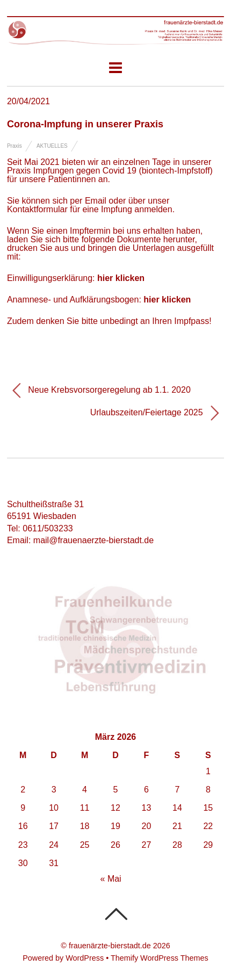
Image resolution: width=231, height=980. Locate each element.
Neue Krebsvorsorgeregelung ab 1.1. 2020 (102, 391)
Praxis (15, 146)
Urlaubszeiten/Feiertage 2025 (154, 413)
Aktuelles (52, 146)
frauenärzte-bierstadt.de (110, 946)
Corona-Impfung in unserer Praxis (85, 124)
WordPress (85, 958)
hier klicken (121, 278)
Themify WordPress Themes (160, 958)
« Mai (111, 879)
